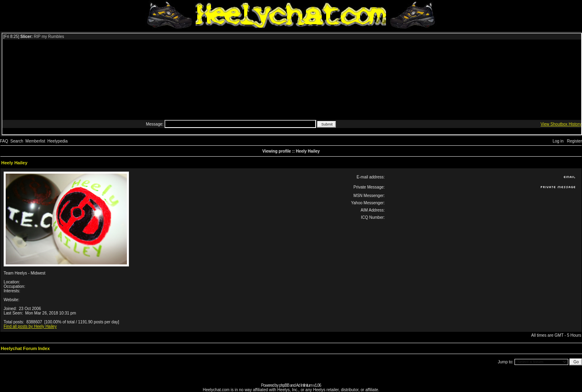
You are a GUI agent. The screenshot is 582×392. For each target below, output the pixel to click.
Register (575, 141)
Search (17, 141)
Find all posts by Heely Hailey (30, 326)
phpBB (284, 385)
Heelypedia (57, 141)
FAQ (4, 141)
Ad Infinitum (304, 385)
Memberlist (35, 141)
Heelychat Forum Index (25, 348)
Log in (558, 141)
